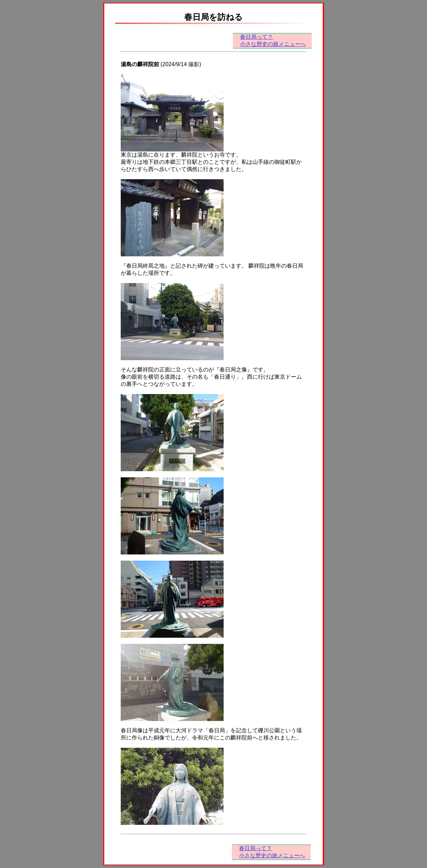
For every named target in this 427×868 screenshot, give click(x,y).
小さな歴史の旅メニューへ (273, 44)
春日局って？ (257, 37)
